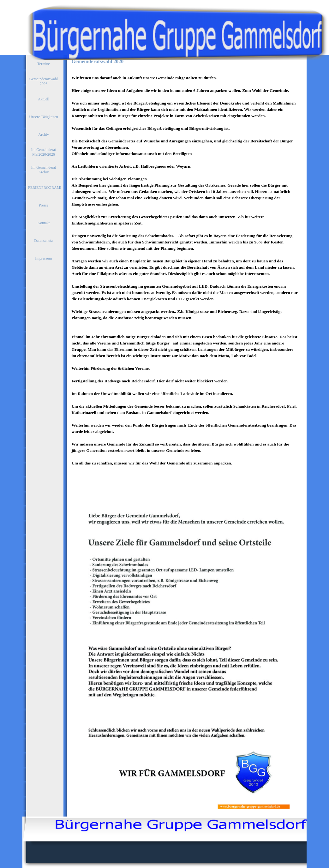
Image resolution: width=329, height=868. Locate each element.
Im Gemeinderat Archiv (44, 170)
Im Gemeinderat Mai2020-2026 (44, 152)
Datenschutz (43, 241)
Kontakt (44, 223)
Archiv (43, 135)
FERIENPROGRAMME (47, 188)
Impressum (43, 258)
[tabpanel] (185, 280)
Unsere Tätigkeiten (43, 117)
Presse (44, 205)
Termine (44, 64)
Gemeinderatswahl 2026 (44, 81)
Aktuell (44, 99)
